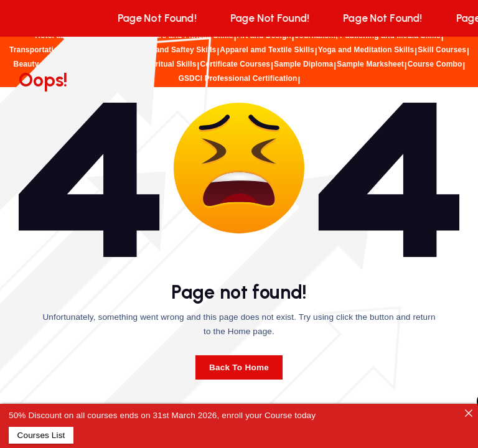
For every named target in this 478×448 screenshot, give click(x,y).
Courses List (41, 435)
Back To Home (239, 367)
